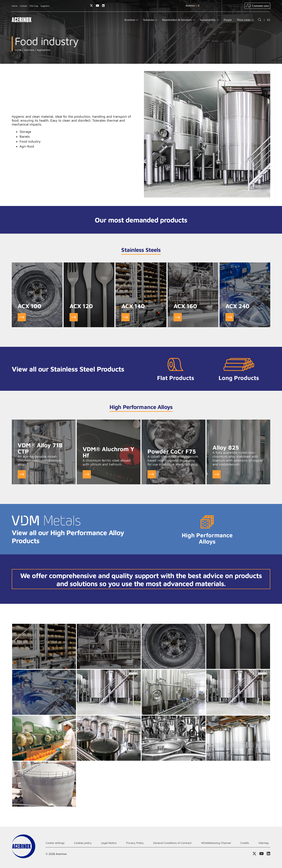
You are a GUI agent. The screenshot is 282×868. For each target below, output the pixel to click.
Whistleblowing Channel (216, 843)
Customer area (257, 6)
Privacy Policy (135, 843)
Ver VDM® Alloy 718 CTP (22, 474)
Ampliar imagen (44, 646)
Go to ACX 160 (178, 317)
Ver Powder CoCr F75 (152, 474)
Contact (23, 6)
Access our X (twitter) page (91, 6)
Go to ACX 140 (126, 317)
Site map (34, 6)
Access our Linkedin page (103, 6)
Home (15, 6)
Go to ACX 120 (74, 317)
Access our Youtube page (97, 6)
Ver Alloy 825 (217, 474)
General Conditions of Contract (172, 843)
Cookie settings (55, 843)
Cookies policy (83, 843)
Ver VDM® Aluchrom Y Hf (87, 474)
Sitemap (264, 843)
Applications (43, 50)
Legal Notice (109, 843)
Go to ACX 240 (230, 317)
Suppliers (45, 6)
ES (269, 20)
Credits (245, 843)
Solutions (29, 50)
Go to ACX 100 (22, 317)
